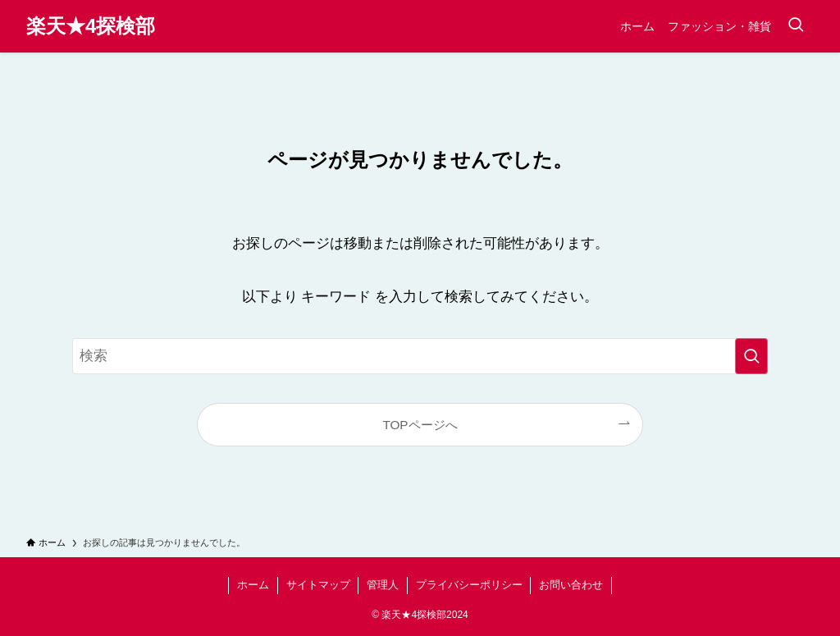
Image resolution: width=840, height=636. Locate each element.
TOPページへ (420, 425)
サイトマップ (318, 585)
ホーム (253, 585)
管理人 (383, 585)
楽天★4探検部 (91, 26)
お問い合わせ (571, 585)
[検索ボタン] (796, 26)
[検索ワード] (420, 356)
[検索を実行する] (751, 356)
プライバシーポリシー (469, 585)
